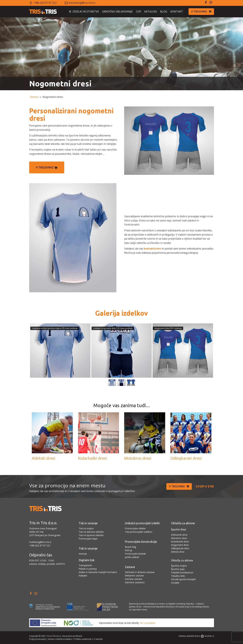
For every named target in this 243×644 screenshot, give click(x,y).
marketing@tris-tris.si (82, 3)
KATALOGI (151, 12)
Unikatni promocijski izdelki (142, 523)
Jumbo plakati (132, 557)
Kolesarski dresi (179, 535)
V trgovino (47, 167)
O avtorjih (98, 639)
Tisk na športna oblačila (91, 535)
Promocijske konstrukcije (141, 542)
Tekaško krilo (178, 576)
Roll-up (128, 550)
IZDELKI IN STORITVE (86, 12)
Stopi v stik (205, 486)
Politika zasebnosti (83, 639)
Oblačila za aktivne (183, 523)
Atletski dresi (43, 458)
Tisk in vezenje (88, 523)
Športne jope (178, 569)
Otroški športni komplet (183, 579)
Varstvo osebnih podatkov (60, 639)
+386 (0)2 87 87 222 (45, 3)
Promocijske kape (88, 539)
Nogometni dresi (180, 545)
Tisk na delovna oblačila (91, 532)
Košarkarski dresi (180, 542)
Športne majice (179, 566)
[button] (201, 12)
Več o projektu (147, 623)
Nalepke (83, 576)
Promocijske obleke (135, 528)
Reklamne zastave (134, 576)
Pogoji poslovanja (37, 639)
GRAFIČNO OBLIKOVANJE (117, 12)
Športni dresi (179, 529)
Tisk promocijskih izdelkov (139, 532)
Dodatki (175, 583)
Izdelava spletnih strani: (189, 636)
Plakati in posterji (88, 569)
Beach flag (130, 547)
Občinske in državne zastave (140, 572)
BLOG (164, 12)
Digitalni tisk (87, 560)
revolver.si (209, 636)
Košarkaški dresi (92, 458)
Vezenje (83, 554)
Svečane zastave (134, 579)
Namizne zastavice (135, 582)
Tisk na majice (86, 528)
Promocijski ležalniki (135, 554)
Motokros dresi (138, 458)
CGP (139, 12)
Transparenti (85, 565)
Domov (34, 97)
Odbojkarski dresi (186, 458)
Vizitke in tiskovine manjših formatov (98, 572)
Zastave (130, 567)
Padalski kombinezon (182, 572)
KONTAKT (177, 12)
